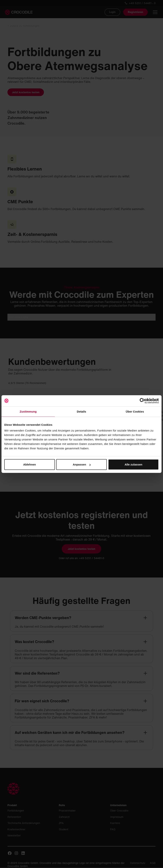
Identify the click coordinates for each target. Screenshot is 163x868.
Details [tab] (81, 411)
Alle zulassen (134, 464)
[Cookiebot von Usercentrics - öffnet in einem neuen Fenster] (142, 401)
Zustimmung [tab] (28, 411)
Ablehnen (30, 464)
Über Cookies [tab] (135, 411)
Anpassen (82, 464)
